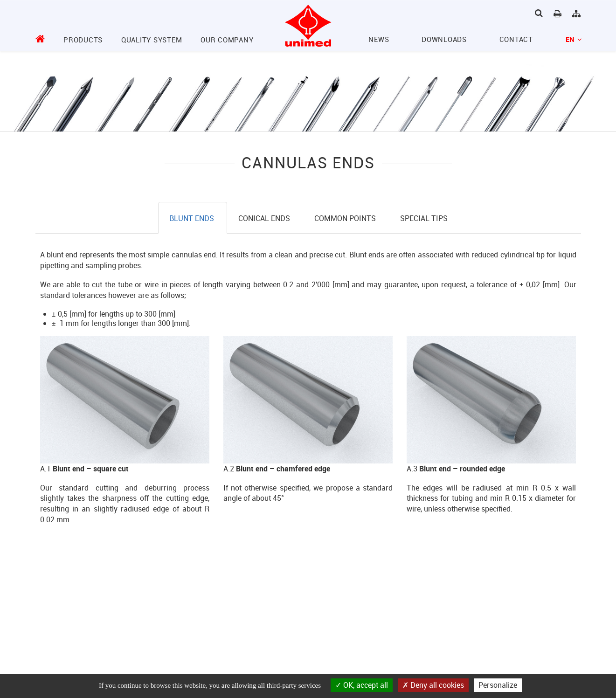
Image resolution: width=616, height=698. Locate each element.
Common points (346, 218)
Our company (227, 40)
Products (83, 40)
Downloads (444, 39)
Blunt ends (193, 218)
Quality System (152, 40)
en (573, 39)
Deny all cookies (433, 685)
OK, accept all (362, 685)
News (379, 39)
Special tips (424, 218)
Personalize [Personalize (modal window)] (498, 685)
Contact (516, 39)
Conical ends (265, 218)
